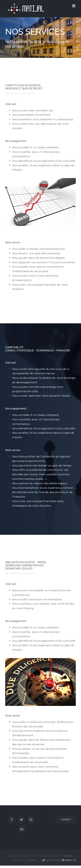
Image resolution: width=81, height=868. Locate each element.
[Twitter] (21, 820)
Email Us (69, 860)
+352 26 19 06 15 (53, 860)
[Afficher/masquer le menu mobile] (74, 6)
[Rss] (31, 820)
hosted (67, 856)
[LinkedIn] (22, 829)
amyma (32, 860)
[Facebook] (12, 820)
